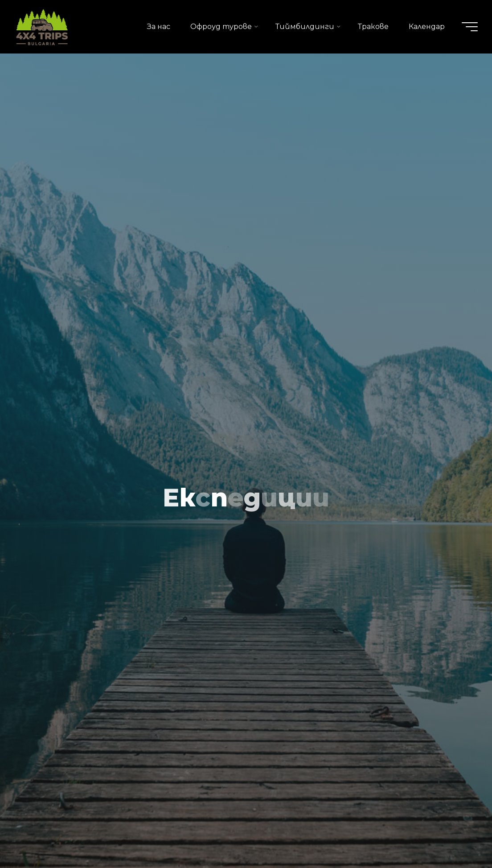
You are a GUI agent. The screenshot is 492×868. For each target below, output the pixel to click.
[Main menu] (470, 27)
